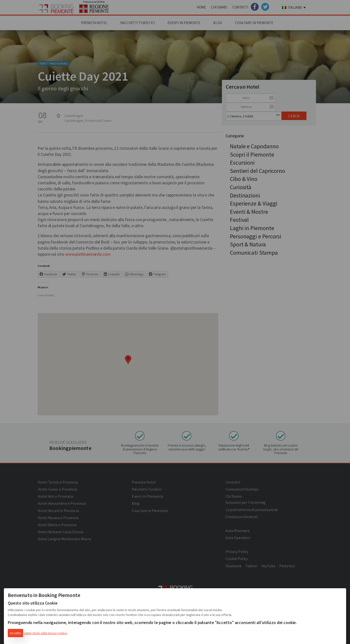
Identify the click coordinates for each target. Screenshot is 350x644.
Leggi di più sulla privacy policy (46, 633)
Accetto (15, 633)
